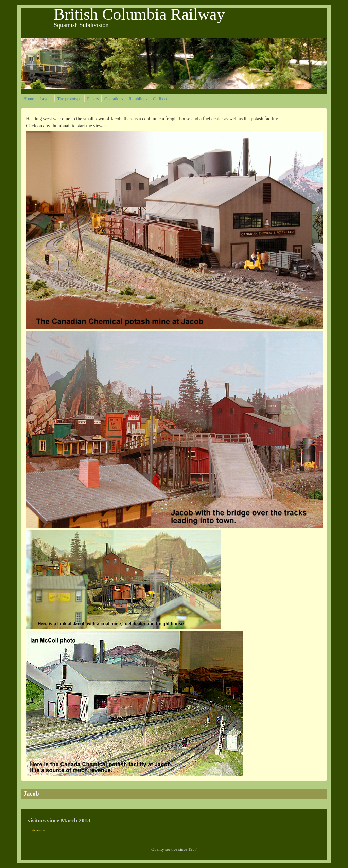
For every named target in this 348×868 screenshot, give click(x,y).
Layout (46, 99)
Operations (114, 99)
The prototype (69, 99)
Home (29, 99)
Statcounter (37, 830)
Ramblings (138, 99)
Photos (93, 99)
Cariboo (160, 99)
